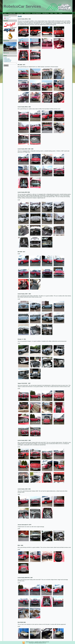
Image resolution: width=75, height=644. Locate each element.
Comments (8, 60)
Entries (7, 59)
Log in (6, 58)
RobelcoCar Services (22, 6)
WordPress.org (7, 61)
